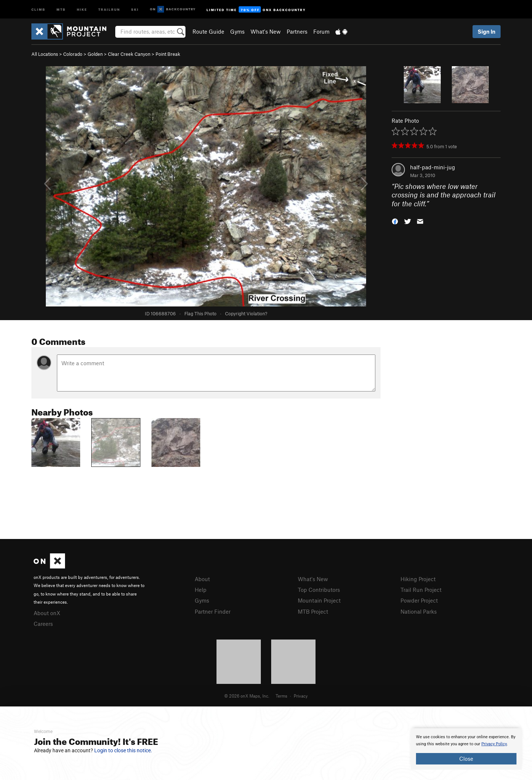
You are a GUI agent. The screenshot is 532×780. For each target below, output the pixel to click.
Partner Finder (213, 611)
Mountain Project (319, 600)
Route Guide (208, 31)
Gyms (237, 31)
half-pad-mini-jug (433, 167)
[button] (395, 221)
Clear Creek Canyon (129, 54)
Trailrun (109, 9)
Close (466, 759)
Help (201, 590)
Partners (297, 31)
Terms (282, 696)
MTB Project (313, 611)
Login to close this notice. (123, 750)
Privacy (301, 696)
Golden (95, 54)
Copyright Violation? (246, 313)
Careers (43, 624)
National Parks (419, 611)
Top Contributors (319, 590)
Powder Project (419, 600)
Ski (135, 9)
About (202, 579)
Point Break (168, 54)
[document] (466, 749)
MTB (61, 9)
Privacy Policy (494, 744)
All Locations (45, 54)
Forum (321, 31)
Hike (82, 9)
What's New (266, 31)
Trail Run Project (421, 590)
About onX (47, 613)
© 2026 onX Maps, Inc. (247, 696)
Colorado (73, 54)
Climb (38, 9)
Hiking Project (418, 579)
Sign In (487, 31)
